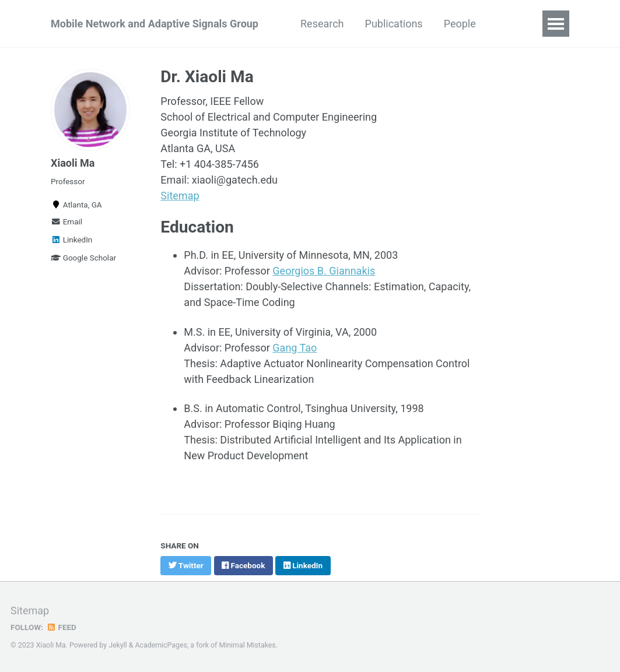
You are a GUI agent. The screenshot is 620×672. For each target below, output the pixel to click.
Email (66, 221)
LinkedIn (71, 240)
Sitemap (180, 196)
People (460, 24)
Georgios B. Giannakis (324, 271)
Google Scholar (83, 258)
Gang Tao (295, 348)
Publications (394, 24)
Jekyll (118, 645)
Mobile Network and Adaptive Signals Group (155, 24)
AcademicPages (161, 645)
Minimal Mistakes (247, 645)
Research (322, 24)
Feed (61, 627)
